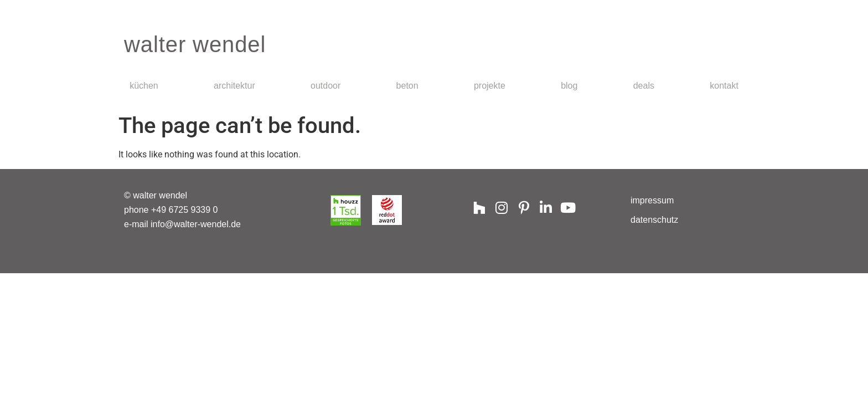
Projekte (490, 86)
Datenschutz (654, 220)
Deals (644, 86)
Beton (407, 86)
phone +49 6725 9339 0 (171, 210)
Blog (569, 86)
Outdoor (325, 86)
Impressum (652, 200)
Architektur (234, 86)
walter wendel (195, 44)
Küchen (144, 86)
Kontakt (724, 86)
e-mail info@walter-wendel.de (182, 224)
